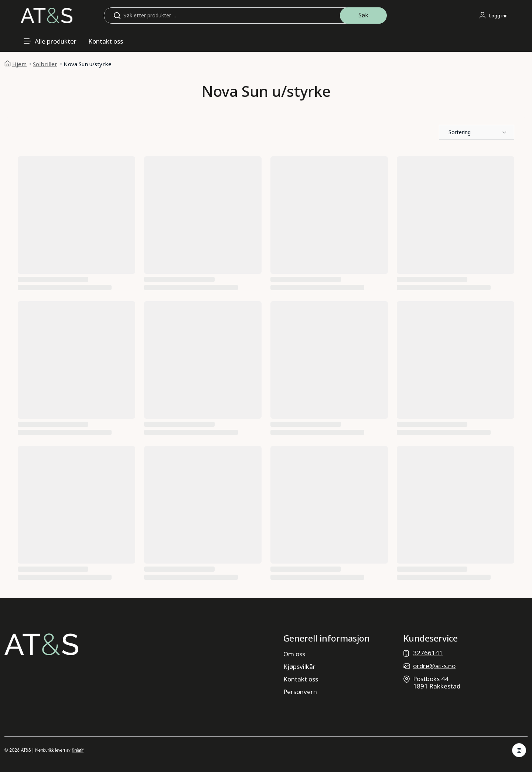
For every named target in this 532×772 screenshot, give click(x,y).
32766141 (428, 653)
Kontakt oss (106, 41)
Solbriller (45, 64)
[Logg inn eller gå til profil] (493, 16)
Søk (363, 15)
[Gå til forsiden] (47, 15)
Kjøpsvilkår (299, 666)
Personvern (300, 692)
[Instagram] (519, 750)
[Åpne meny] (50, 41)
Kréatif (78, 750)
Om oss (294, 654)
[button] (477, 132)
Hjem (19, 64)
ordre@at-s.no (434, 666)
